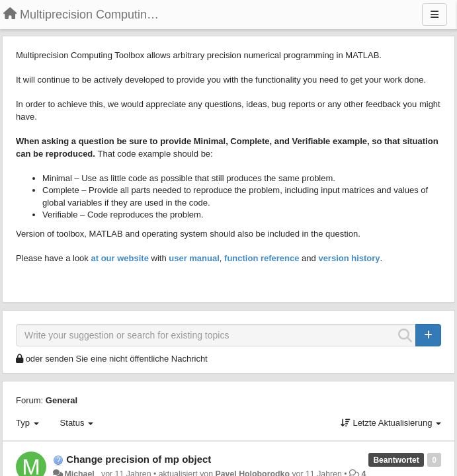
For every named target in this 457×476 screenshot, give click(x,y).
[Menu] (435, 15)
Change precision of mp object (139, 459)
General (62, 400)
